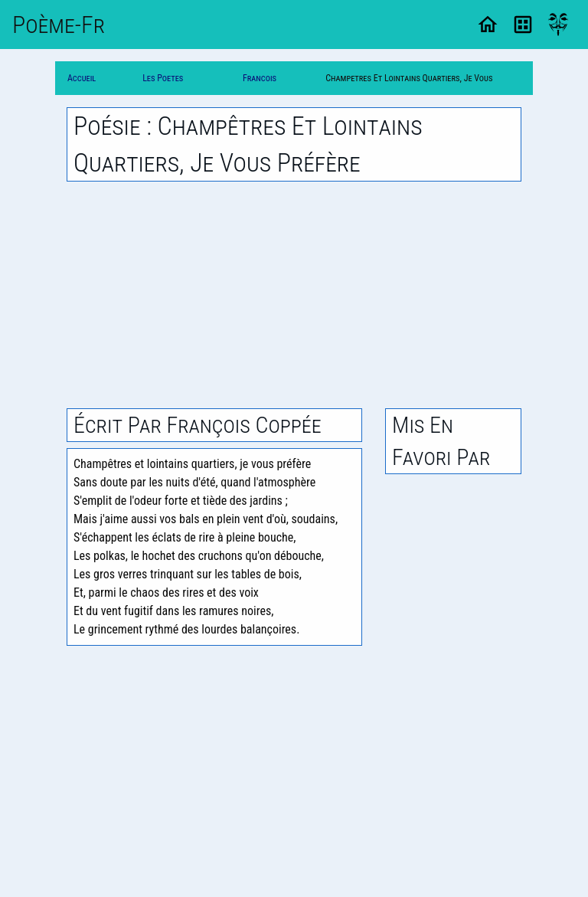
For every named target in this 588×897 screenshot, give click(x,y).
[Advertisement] (294, 295)
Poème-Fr (59, 25)
